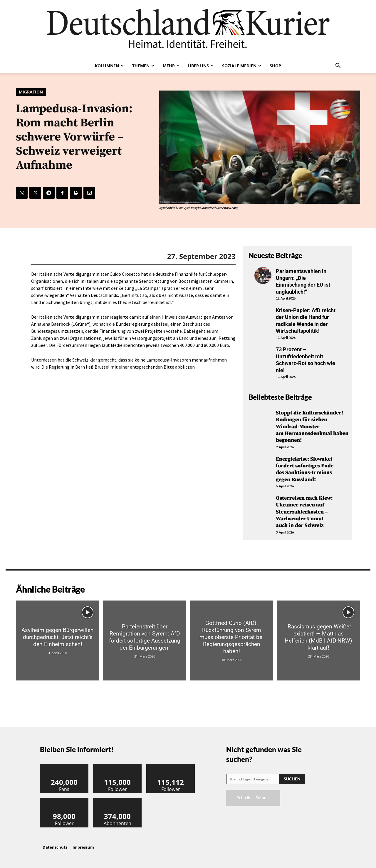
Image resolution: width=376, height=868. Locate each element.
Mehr (171, 66)
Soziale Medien (242, 66)
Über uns (201, 66)
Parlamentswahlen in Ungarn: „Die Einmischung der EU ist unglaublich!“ (303, 281)
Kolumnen (109, 66)
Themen (143, 66)
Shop (275, 66)
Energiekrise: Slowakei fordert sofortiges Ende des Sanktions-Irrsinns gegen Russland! (305, 469)
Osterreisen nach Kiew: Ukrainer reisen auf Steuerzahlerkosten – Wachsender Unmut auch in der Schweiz (304, 512)
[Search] (292, 779)
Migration (31, 92)
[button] (338, 66)
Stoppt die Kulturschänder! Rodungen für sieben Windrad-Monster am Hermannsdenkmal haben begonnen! (312, 427)
